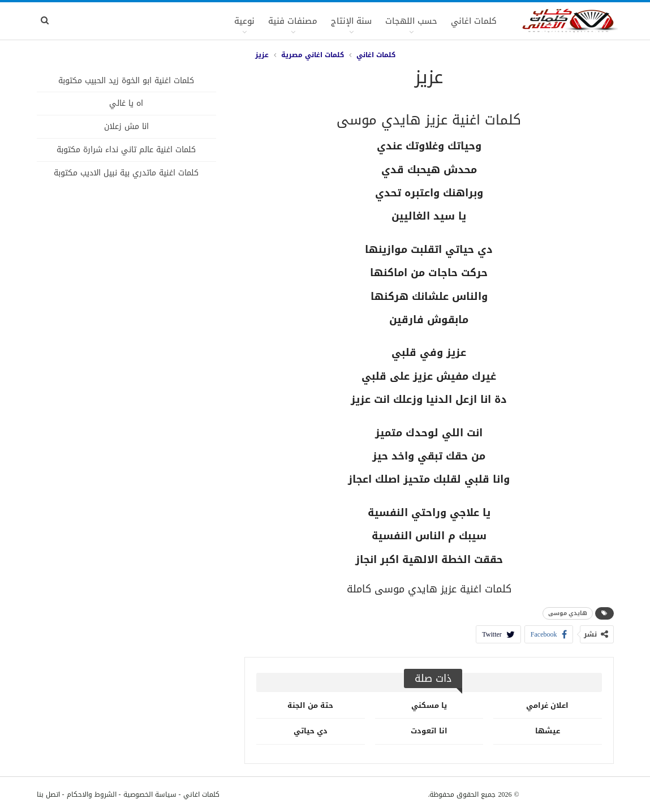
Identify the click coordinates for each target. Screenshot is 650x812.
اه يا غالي (126, 103)
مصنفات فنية (293, 21)
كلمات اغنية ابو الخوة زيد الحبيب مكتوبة (126, 81)
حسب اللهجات (411, 21)
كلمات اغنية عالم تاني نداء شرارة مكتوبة (126, 150)
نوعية (244, 21)
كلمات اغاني (474, 21)
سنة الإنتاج (351, 21)
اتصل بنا (48, 794)
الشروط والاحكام (92, 794)
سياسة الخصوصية (150, 794)
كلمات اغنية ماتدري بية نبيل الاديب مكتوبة (126, 173)
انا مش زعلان (126, 126)
